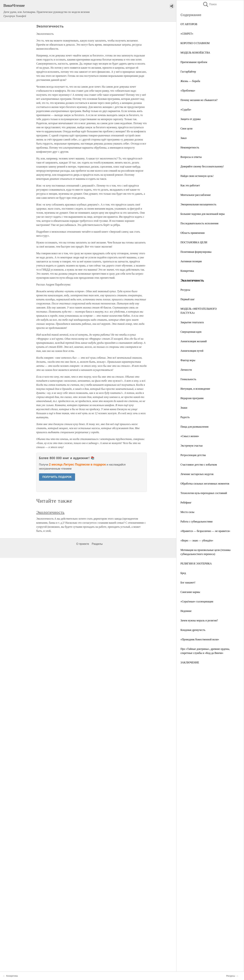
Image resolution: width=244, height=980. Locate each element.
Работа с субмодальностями (196, 522)
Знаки (184, 408)
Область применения (192, 233)
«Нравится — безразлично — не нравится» (205, 531)
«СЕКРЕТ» (187, 34)
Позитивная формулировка (196, 252)
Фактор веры (188, 360)
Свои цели (186, 128)
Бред (183, 573)
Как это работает (190, 185)
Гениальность (188, 379)
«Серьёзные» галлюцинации (197, 601)
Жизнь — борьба (190, 81)
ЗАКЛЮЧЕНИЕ (190, 662)
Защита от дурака (191, 119)
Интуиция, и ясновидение (195, 389)
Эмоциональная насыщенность (198, 204)
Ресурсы (185, 290)
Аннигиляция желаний (194, 341)
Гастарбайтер (188, 72)
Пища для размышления (194, 427)
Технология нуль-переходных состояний (204, 493)
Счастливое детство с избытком (199, 465)
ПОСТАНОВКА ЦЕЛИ (194, 242)
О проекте (83, 544)
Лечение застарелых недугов (197, 474)
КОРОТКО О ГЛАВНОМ (195, 43)
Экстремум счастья (191, 446)
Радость (185, 417)
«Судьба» (186, 110)
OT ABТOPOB (189, 24)
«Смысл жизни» (190, 436)
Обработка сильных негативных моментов (205, 484)
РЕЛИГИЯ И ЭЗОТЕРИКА (196, 564)
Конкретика (187, 271)
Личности (186, 370)
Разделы (97, 544)
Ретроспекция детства (193, 455)
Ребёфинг (186, 503)
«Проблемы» (188, 91)
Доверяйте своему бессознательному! (202, 166)
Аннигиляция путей (192, 351)
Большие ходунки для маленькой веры (203, 214)
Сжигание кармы (190, 592)
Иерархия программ (192, 398)
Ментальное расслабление (196, 195)
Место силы (187, 512)
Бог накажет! (188, 582)
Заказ (184, 138)
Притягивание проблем (194, 62)
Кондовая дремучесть (193, 630)
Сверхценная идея (191, 332)
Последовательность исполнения (199, 223)
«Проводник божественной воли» (200, 639)
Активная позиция (191, 261)
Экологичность (50, 512)
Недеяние (186, 611)
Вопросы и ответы (191, 157)
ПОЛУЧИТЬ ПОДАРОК (57, 477)
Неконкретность (190, 147)
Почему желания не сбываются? (199, 100)
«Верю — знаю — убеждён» (197, 540)
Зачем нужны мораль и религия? (199, 620)
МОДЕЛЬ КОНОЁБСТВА (195, 53)
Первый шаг (188, 299)
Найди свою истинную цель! (197, 176)
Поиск (210, 4)
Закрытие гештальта (192, 322)
